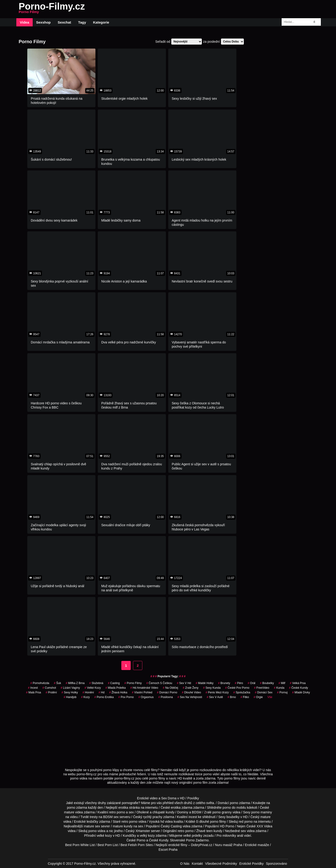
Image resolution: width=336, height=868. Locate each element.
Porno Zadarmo (197, 840)
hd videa (166, 822)
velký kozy (147, 836)
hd (102, 692)
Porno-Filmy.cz (52, 9)
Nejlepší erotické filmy (171, 845)
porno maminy (262, 812)
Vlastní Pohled (142, 692)
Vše (270, 697)
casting (114, 683)
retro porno (117, 812)
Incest (33, 688)
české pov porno (237, 688)
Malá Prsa (34, 692)
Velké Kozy (93, 688)
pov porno (126, 697)
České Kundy (299, 688)
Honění (88, 692)
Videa (24, 22)
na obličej (170, 688)
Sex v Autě (215, 697)
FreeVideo (262, 688)
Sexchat (64, 22)
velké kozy (104, 836)
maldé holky (205, 683)
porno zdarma (77, 808)
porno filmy (218, 822)
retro (181, 831)
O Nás (185, 864)
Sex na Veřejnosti (190, 697)
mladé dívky (301, 692)
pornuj (282, 692)
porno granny (222, 812)
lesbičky (92, 822)
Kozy (86, 697)
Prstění (51, 692)
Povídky (193, 798)
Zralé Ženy (191, 688)
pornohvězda (40, 683)
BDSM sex (111, 817)
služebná (96, 683)
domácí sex (264, 692)
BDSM (196, 812)
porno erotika (104, 697)
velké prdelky (193, 836)
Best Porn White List (80, 845)
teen (209, 831)
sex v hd (184, 683)
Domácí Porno (167, 692)
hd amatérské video (144, 688)
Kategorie (101, 22)
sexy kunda (212, 688)
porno (234, 803)
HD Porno (227, 826)
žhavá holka (118, 692)
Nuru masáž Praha (229, 845)
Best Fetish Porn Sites (137, 845)
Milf (282, 683)
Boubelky (267, 683)
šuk (58, 683)
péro (239, 683)
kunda (279, 688)
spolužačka (242, 692)
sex (243, 831)
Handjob (70, 697)
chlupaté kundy (163, 812)
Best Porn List (108, 845)
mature (69, 812)
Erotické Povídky (251, 864)
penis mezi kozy (217, 692)
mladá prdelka (116, 688)
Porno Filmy (133, 683)
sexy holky (70, 692)
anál (240, 836)
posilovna (166, 697)
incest (193, 817)
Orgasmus (146, 697)
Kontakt (197, 864)
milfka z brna (75, 683)
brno (232, 697)
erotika (123, 808)
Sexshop (44, 22)
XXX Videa (264, 826)
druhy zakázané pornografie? (119, 803)
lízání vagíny (70, 688)
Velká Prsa (298, 683)
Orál (252, 683)
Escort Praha (168, 850)
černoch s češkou (159, 683)
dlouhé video (191, 692)
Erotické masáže (257, 845)
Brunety (224, 683)
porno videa (97, 831)
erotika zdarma (182, 808)
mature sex (92, 826)
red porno (246, 822)
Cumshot (49, 688)
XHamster (143, 831)
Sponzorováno (276, 864)
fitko (245, 697)
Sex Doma (169, 798)
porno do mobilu (234, 808)
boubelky (233, 817)
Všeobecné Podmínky (221, 864)
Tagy (82, 22)
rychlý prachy (153, 817)
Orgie (258, 697)
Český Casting (171, 826)
